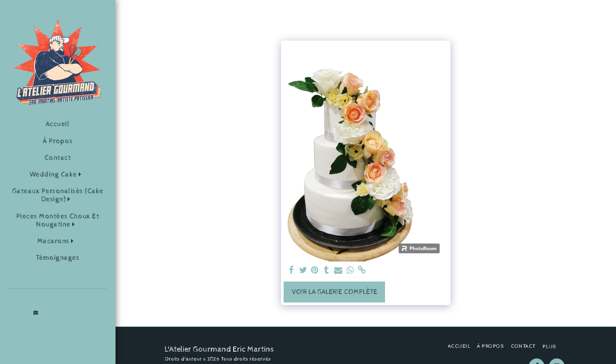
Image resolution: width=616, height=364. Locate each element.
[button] (58, 175)
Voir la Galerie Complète (335, 292)
